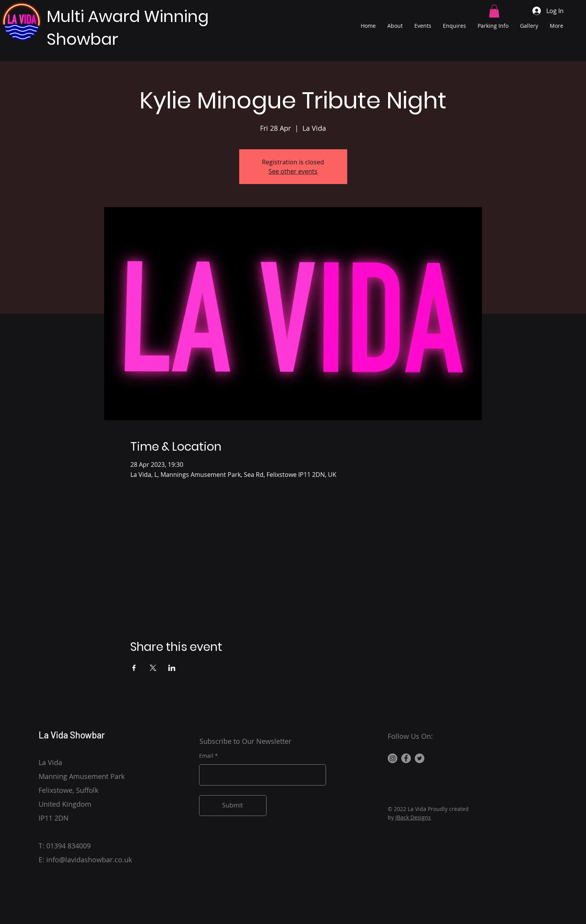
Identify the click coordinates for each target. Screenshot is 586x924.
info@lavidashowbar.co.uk (89, 860)
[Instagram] (393, 758)
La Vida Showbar (72, 735)
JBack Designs (413, 817)
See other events (293, 171)
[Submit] (233, 806)
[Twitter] (420, 758)
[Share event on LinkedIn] (172, 668)
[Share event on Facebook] (134, 668)
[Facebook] (406, 758)
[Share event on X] (153, 668)
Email (206, 756)
